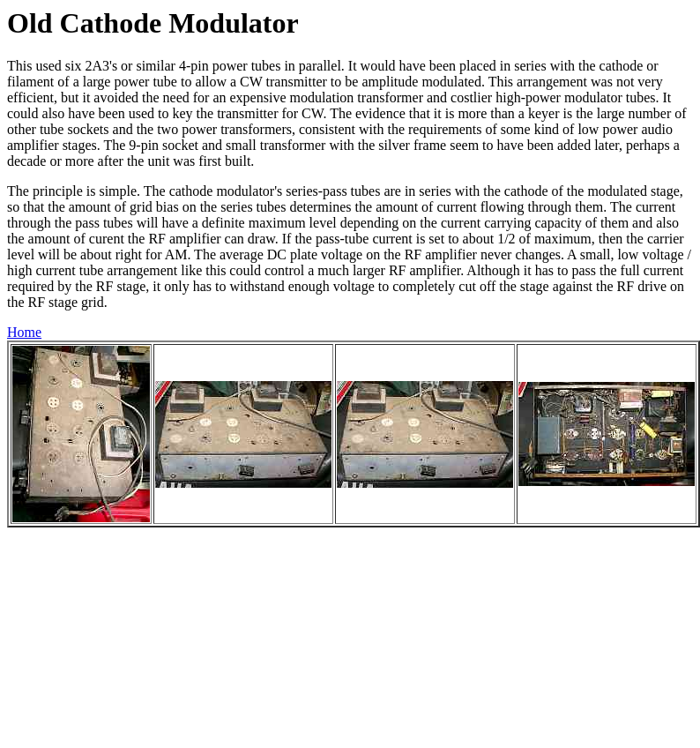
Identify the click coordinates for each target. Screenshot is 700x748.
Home (24, 332)
